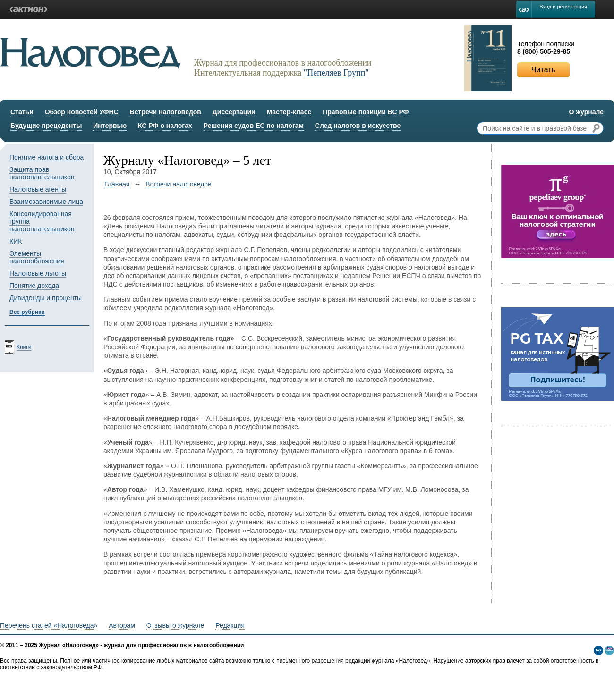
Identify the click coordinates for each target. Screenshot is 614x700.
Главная (117, 184)
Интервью (110, 126)
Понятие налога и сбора (47, 157)
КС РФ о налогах (165, 126)
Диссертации (234, 112)
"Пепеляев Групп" (336, 73)
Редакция (230, 625)
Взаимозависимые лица (46, 202)
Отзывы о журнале (175, 625)
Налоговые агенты (38, 189)
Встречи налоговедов (166, 112)
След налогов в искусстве (358, 126)
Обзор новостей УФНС (82, 112)
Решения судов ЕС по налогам (254, 126)
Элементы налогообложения (37, 257)
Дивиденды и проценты (46, 298)
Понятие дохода (34, 286)
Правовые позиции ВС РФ (366, 112)
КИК (16, 241)
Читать (543, 70)
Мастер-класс (289, 112)
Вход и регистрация (563, 7)
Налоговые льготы (38, 273)
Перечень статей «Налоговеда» (49, 625)
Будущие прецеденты (46, 126)
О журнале (586, 112)
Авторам (122, 625)
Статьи (22, 112)
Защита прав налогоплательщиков (42, 173)
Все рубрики (27, 312)
